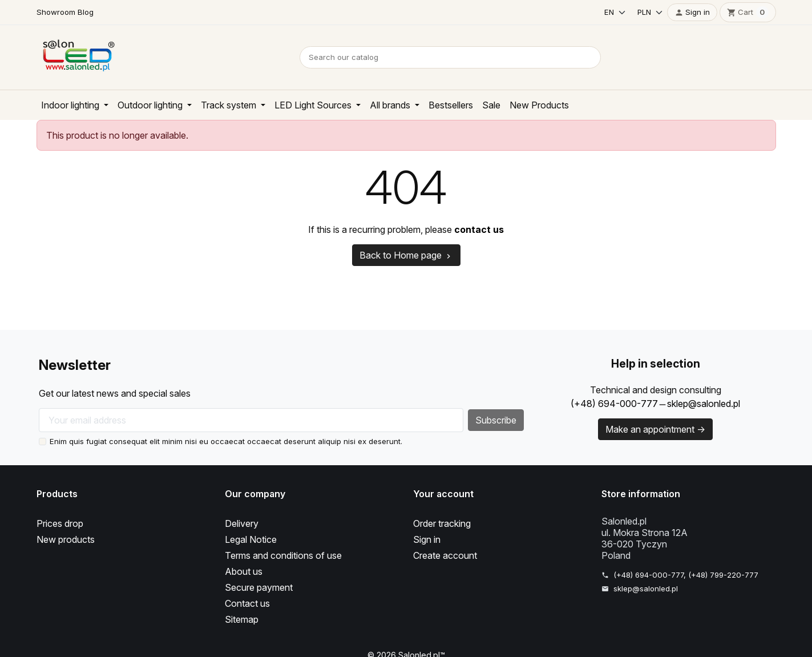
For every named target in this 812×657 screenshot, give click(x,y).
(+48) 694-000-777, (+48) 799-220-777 (685, 575)
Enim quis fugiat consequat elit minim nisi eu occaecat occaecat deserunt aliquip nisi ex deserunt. (223, 441)
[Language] (612, 13)
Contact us (248, 603)
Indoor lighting (73, 105)
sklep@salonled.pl (703, 404)
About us (244, 571)
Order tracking (444, 523)
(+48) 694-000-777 (612, 404)
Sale (511, 105)
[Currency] (647, 13)
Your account (443, 494)
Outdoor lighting (157, 105)
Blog (84, 12)
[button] (692, 12)
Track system (240, 105)
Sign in (428, 539)
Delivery (243, 523)
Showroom (56, 12)
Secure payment (260, 587)
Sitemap (242, 619)
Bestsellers (469, 105)
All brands (406, 105)
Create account (446, 555)
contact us (484, 229)
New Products (559, 105)
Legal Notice (252, 539)
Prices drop (61, 523)
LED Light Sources (327, 105)
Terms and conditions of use (286, 555)
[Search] (450, 57)
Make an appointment (655, 429)
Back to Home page (406, 255)
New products (67, 539)
